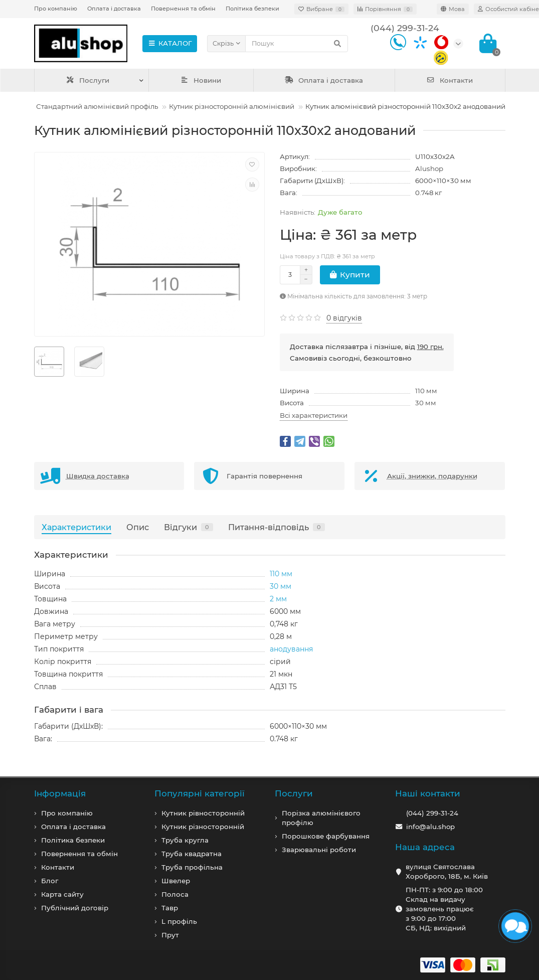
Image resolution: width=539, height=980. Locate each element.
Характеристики (76, 527)
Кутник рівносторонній (203, 813)
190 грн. (430, 347)
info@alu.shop (430, 827)
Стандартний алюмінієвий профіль (97, 106)
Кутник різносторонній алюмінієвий (232, 106)
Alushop (429, 169)
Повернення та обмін (183, 9)
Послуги (87, 80)
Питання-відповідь (277, 527)
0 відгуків (344, 318)
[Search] (296, 44)
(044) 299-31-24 (432, 813)
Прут (170, 935)
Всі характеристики (314, 415)
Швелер (176, 881)
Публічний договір (75, 908)
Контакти (450, 80)
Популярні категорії (200, 793)
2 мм (278, 599)
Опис (138, 527)
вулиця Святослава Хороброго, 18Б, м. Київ (447, 871)
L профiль (179, 921)
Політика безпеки (252, 9)
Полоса (175, 894)
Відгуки (189, 527)
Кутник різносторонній (203, 827)
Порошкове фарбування (326, 836)
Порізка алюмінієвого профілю (321, 818)
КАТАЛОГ (170, 43)
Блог (50, 881)
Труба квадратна (192, 854)
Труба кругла (185, 840)
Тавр (170, 908)
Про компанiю (67, 813)
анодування (291, 649)
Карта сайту (62, 894)
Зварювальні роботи (319, 850)
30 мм (426, 403)
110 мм (426, 391)
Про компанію (56, 9)
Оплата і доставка (114, 9)
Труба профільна (192, 867)
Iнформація (60, 793)
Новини (201, 80)
